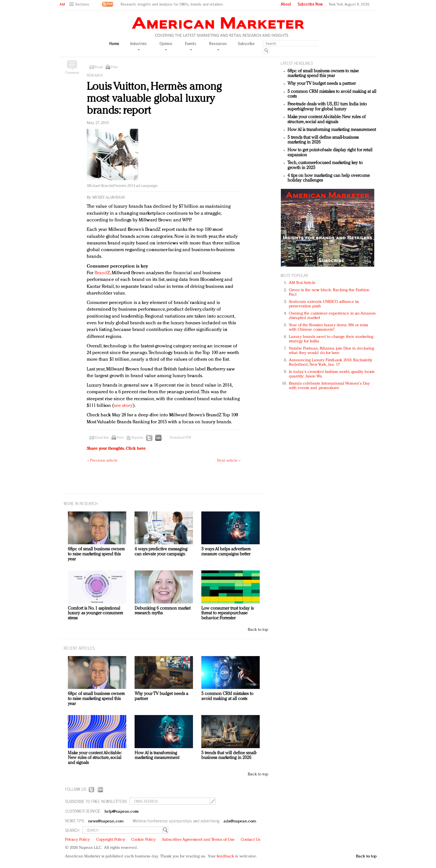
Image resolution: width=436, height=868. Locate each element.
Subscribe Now (310, 4)
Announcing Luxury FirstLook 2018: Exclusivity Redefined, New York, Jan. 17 (331, 363)
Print (114, 67)
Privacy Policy (77, 840)
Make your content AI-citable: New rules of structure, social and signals (327, 120)
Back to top (258, 630)
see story (123, 406)
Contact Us (251, 840)
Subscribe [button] (246, 44)
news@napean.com (106, 821)
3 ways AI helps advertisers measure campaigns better (226, 552)
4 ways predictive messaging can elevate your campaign (161, 552)
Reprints (137, 438)
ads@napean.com (240, 821)
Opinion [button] (166, 45)
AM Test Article (302, 283)
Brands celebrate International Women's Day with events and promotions (329, 386)
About (286, 4)
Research (95, 76)
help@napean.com (122, 812)
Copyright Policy (111, 840)
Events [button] (191, 45)
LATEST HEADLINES (297, 63)
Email (99, 67)
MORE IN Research (81, 503)
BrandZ (102, 273)
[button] (80, 4)
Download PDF (180, 438)
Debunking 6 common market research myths (163, 611)
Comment (72, 73)
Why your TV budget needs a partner (322, 84)
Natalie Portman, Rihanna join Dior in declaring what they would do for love (331, 351)
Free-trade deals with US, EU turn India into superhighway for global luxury (327, 107)
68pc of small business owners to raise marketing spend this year (323, 74)
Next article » (229, 461)
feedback (225, 856)
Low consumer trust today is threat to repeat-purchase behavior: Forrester (227, 613)
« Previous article (102, 461)
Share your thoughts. (116, 449)
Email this (102, 438)
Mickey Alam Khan (109, 198)
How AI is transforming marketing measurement (332, 130)
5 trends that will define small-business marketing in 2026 (229, 756)
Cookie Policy (143, 840)
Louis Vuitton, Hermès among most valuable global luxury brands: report (154, 99)
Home (114, 44)
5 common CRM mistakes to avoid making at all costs (227, 696)
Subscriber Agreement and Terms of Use (198, 840)
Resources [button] (218, 45)
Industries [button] (138, 45)
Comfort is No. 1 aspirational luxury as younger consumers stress (95, 613)
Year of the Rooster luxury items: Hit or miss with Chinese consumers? (329, 327)
